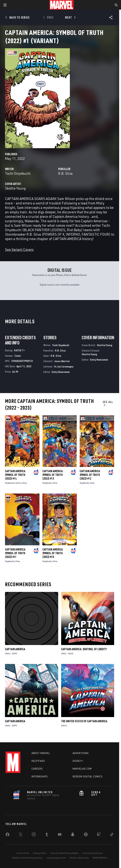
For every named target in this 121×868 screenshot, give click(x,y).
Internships (40, 776)
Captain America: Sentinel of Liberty (84, 649)
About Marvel (41, 753)
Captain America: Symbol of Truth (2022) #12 (90, 475)
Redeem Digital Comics (88, 776)
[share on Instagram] (34, 835)
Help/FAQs (38, 761)
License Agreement (56, 858)
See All (108, 403)
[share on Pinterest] (86, 835)
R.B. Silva (65, 173)
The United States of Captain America (84, 721)
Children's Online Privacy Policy (27, 858)
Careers (37, 769)
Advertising (81, 753)
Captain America (15, 649)
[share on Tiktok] (112, 835)
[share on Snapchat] (73, 835)
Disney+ (78, 761)
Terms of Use (23, 853)
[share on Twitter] (21, 835)
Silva (24, 483)
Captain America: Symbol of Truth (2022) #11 (15, 553)
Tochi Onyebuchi (18, 173)
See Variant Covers (19, 249)
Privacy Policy (40, 853)
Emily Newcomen (61, 372)
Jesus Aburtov (62, 361)
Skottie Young (15, 188)
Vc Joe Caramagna (64, 366)
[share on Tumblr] (47, 835)
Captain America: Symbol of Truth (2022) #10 (53, 553)
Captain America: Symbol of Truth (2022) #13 (53, 475)
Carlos (18, 483)
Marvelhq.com (82, 769)
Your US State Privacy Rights (64, 853)
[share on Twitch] (99, 835)
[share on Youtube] (60, 835)
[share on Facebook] (8, 835)
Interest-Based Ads (79, 858)
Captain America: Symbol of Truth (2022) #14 (15, 475)
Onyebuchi (10, 483)
